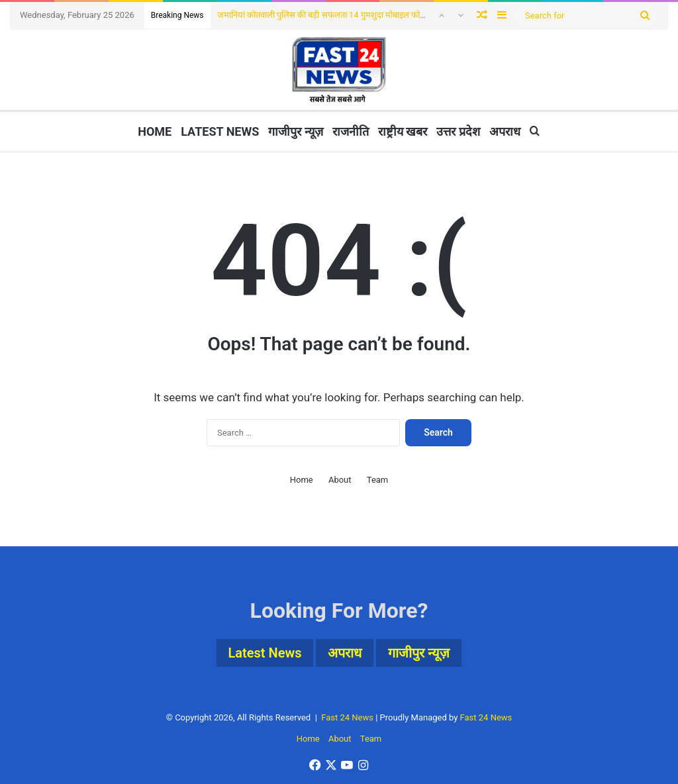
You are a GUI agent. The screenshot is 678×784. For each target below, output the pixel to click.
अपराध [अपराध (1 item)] (345, 653)
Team (378, 480)
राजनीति (351, 131)
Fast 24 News (347, 717)
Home (155, 131)
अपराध (505, 131)
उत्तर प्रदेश (458, 131)
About (340, 480)
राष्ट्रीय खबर (403, 131)
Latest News (220, 131)
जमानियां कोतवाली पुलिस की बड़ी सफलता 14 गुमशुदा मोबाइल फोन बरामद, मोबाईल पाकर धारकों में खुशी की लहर (392, 15)
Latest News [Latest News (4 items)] (265, 653)
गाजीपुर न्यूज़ (295, 131)
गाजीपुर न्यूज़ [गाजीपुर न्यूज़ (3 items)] (419, 653)
